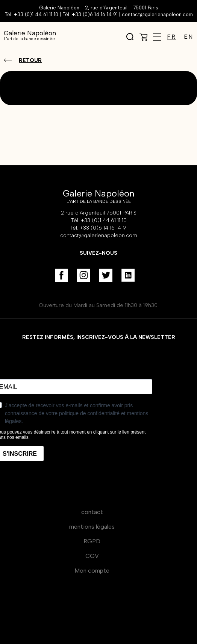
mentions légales (92, 527)
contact (92, 512)
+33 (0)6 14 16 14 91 (95, 14)
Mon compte (92, 571)
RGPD (92, 541)
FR (171, 37)
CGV (92, 556)
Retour (30, 60)
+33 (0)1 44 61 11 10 (36, 14)
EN (189, 37)
